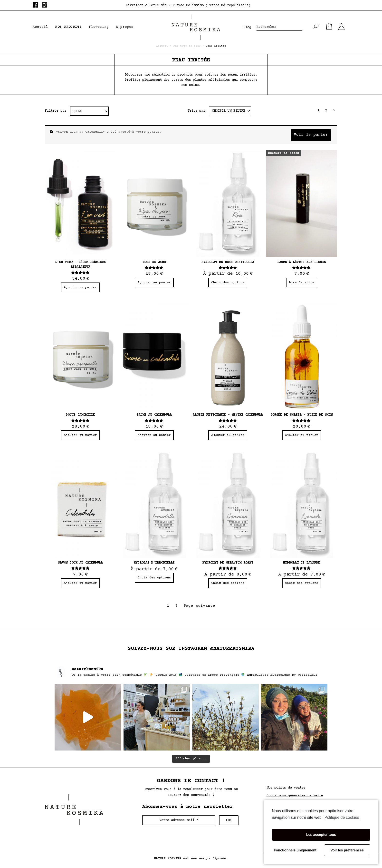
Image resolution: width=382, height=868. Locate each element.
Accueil (40, 27)
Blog (247, 27)
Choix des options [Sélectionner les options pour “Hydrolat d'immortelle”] (154, 578)
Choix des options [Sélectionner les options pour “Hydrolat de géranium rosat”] (228, 583)
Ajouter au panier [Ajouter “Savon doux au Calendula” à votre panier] (80, 583)
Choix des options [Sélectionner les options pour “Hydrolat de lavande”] (302, 583)
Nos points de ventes (286, 788)
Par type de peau (187, 46)
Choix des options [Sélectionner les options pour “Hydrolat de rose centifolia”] (228, 283)
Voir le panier (311, 135)
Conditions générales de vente (295, 796)
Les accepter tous (321, 835)
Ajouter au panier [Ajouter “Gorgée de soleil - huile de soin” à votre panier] (302, 435)
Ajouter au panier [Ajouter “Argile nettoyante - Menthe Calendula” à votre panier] (228, 435)
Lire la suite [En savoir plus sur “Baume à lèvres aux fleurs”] (302, 283)
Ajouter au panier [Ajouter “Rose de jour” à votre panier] (154, 283)
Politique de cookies (342, 817)
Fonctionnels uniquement (295, 850)
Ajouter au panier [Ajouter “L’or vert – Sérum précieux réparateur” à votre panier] (80, 287)
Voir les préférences (347, 850)
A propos (125, 27)
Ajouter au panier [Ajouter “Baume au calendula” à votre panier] (154, 435)
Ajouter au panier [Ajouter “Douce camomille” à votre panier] (80, 435)
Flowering (99, 27)
